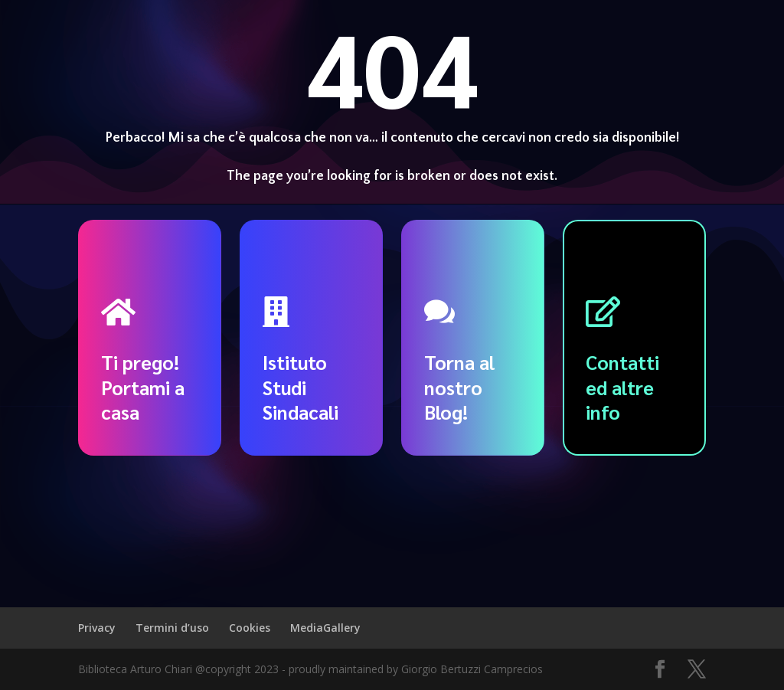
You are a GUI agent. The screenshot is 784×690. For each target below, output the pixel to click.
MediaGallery (325, 628)
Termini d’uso (172, 628)
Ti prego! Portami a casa (143, 387)
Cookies (250, 628)
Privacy (97, 628)
